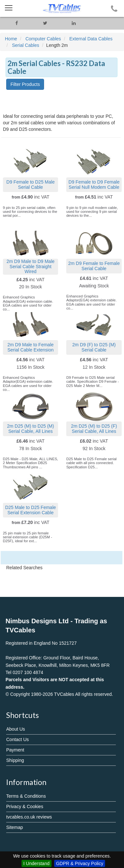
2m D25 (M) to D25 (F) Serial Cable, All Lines (94, 428)
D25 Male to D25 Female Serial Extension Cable (31, 510)
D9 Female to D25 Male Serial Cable (31, 184)
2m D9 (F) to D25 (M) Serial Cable (94, 347)
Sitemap (15, 827)
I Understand (37, 863)
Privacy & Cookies (25, 806)
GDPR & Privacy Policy (80, 863)
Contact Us (17, 739)
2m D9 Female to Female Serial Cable (94, 266)
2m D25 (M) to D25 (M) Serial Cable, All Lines (31, 428)
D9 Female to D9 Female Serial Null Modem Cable (94, 184)
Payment (15, 750)
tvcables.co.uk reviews (29, 817)
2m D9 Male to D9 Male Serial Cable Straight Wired (31, 266)
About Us (16, 729)
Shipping (15, 760)
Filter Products (25, 84)
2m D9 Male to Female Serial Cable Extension (31, 347)
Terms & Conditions (26, 796)
